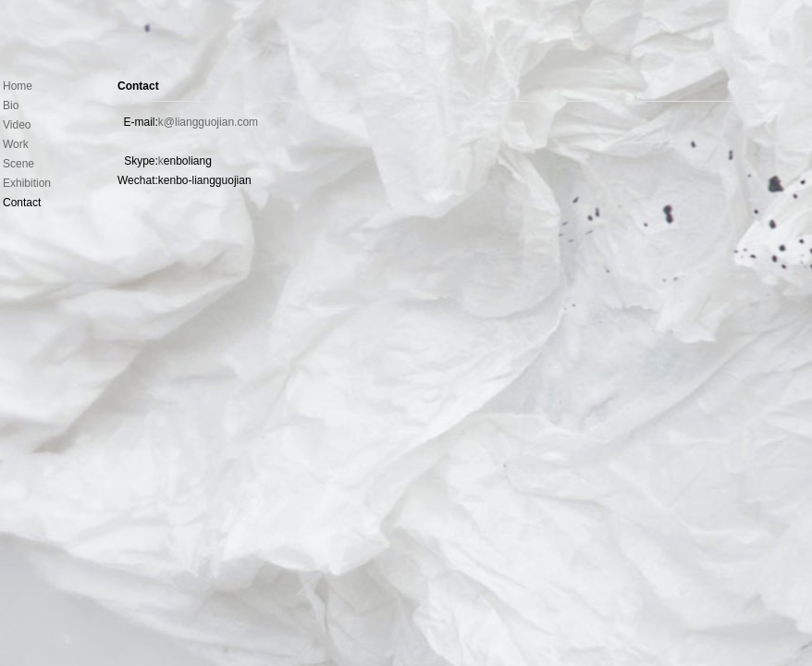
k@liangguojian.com (208, 122)
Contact (138, 86)
